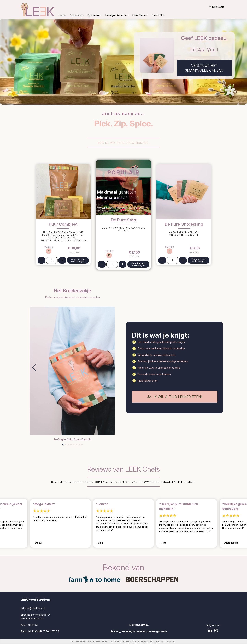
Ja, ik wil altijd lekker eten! (175, 397)
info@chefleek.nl (35, 608)
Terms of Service (149, 641)
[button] (34, 368)
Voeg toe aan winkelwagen (78, 260)
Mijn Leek (218, 7)
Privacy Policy (131, 641)
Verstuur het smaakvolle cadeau (204, 68)
